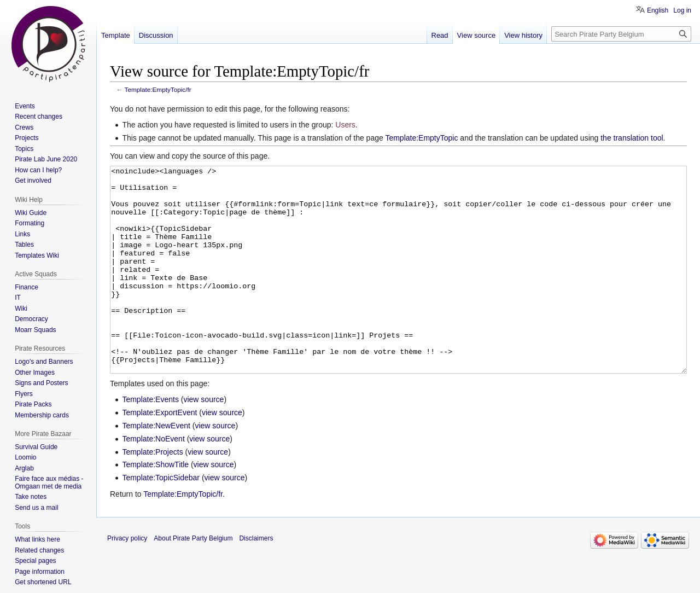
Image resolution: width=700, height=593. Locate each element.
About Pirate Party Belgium (193, 579)
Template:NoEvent (153, 480)
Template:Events (150, 440)
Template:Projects (152, 493)
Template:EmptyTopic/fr (158, 89)
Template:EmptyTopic (421, 138)
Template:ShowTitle (155, 505)
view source (203, 440)
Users (345, 125)
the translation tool (632, 138)
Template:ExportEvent (159, 454)
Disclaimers (256, 579)
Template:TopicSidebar (161, 519)
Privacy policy (127, 579)
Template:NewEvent (156, 467)
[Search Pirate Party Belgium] (621, 34)
